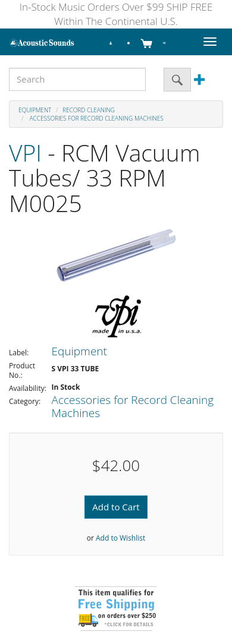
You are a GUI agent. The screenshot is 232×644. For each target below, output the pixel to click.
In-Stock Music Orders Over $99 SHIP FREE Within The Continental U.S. (116, 14)
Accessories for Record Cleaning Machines (96, 118)
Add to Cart (116, 507)
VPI (25, 152)
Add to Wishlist (120, 538)
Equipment (35, 110)
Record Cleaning (89, 110)
